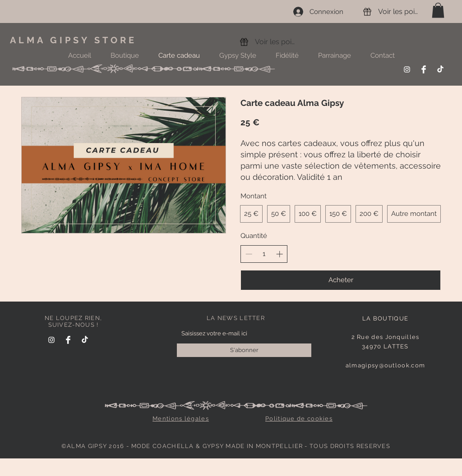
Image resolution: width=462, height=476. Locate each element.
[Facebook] (424, 69)
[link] (438, 10)
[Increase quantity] (280, 254)
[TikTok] (440, 69)
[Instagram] (407, 69)
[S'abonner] (244, 350)
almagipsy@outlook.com (385, 365)
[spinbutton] (264, 254)
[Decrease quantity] (249, 254)
